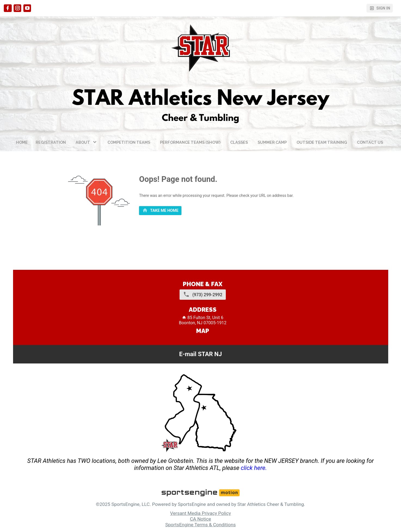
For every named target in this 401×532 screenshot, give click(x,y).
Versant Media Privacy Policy (200, 513)
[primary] (160, 211)
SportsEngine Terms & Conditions (200, 525)
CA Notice (200, 519)
